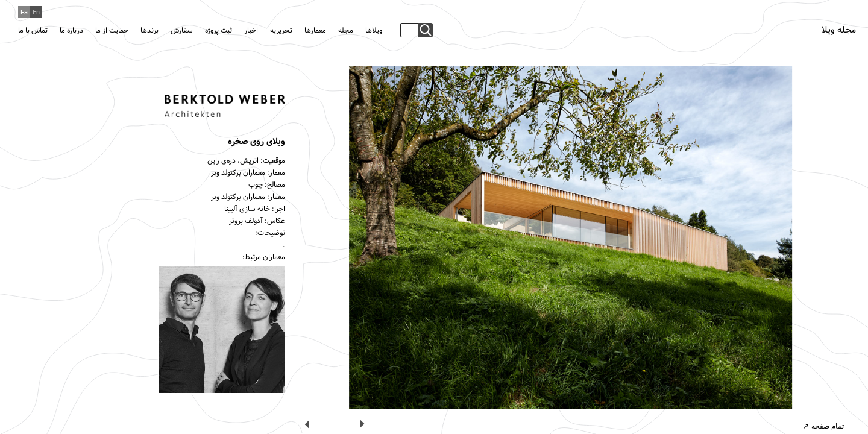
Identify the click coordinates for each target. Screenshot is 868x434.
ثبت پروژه (219, 31)
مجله (346, 31)
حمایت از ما (112, 31)
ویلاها (374, 31)
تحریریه (281, 31)
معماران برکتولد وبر (238, 173)
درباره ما (71, 31)
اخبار (251, 31)
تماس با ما (33, 31)
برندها (149, 31)
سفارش (182, 31)
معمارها (315, 31)
